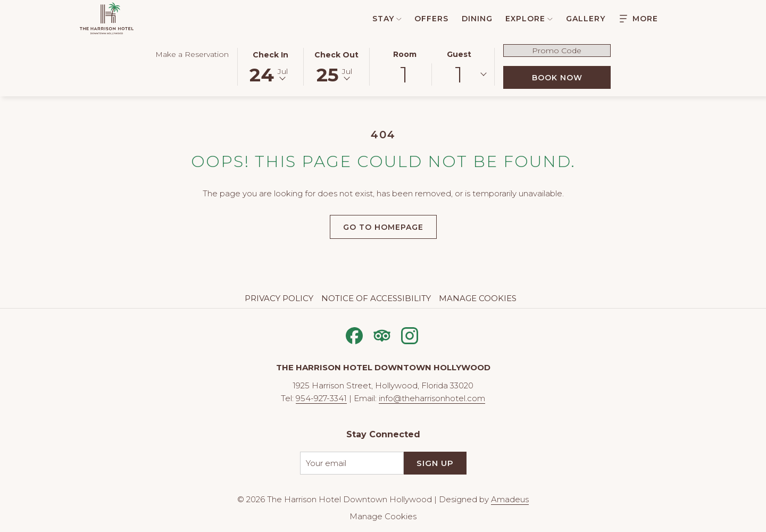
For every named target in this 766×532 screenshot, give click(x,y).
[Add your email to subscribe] (352, 463)
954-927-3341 (321, 398)
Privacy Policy (279, 298)
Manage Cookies (478, 298)
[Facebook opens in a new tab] (354, 334)
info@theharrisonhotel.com (432, 398)
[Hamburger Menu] (639, 18)
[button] (271, 66)
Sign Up (435, 463)
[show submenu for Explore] (550, 18)
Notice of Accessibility (376, 298)
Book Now (572, 77)
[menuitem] (381, 18)
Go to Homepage (383, 227)
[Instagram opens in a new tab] (410, 334)
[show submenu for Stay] (399, 18)
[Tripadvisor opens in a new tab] (382, 334)
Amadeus (510, 499)
